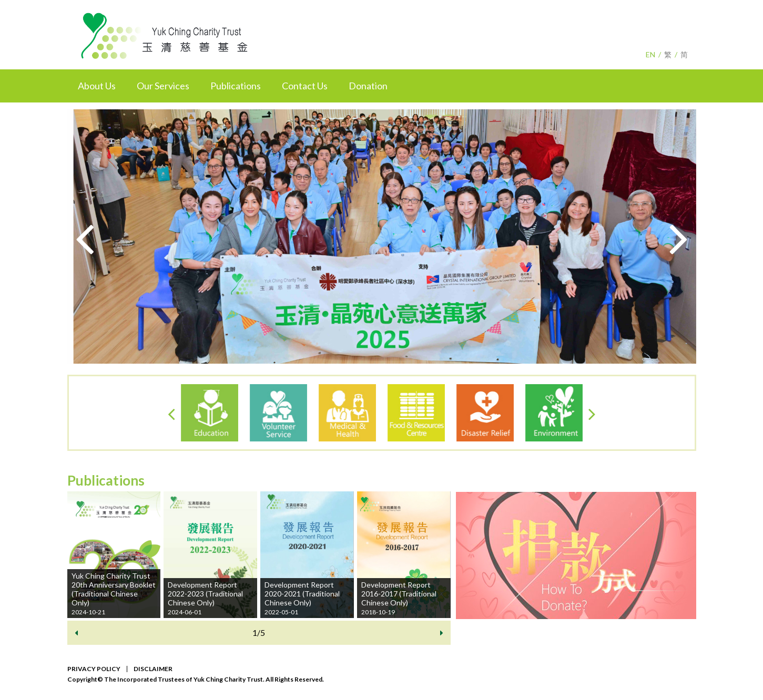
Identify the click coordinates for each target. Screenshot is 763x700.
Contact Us (305, 86)
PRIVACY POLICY (94, 669)
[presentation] (85, 237)
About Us (97, 86)
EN (650, 54)
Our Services (163, 86)
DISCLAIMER (153, 669)
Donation (368, 86)
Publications (236, 86)
